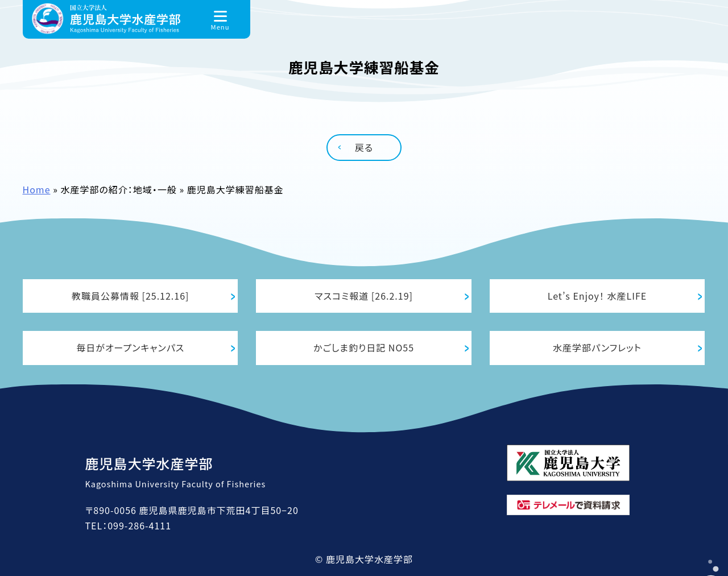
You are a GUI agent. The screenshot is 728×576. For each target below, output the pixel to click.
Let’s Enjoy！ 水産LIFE (597, 296)
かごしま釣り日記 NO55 (364, 347)
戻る (364, 147)
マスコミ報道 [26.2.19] (364, 296)
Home (37, 189)
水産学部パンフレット (597, 347)
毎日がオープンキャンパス (130, 347)
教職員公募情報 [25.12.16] (131, 296)
